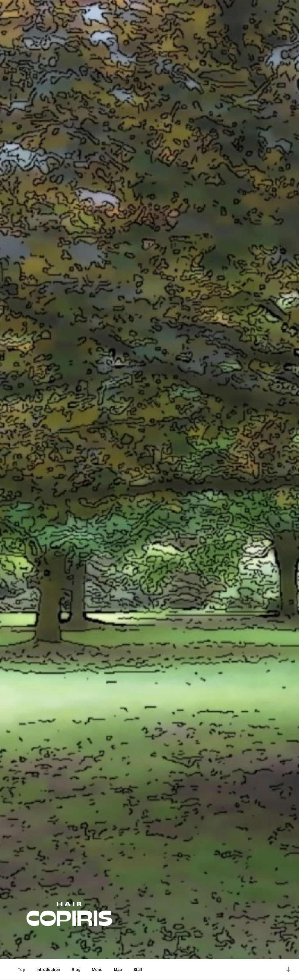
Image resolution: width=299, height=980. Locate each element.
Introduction (48, 970)
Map (118, 970)
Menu (97, 970)
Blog (76, 970)
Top (22, 970)
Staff (138, 970)
